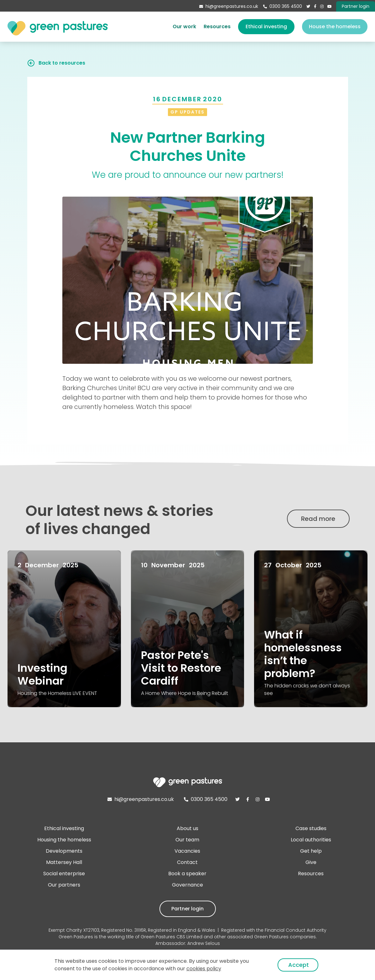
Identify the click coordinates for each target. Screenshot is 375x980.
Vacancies (187, 851)
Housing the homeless (64, 840)
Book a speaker (187, 874)
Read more (318, 519)
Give (311, 862)
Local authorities (311, 840)
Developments (64, 851)
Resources (217, 26)
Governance (187, 885)
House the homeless (335, 26)
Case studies (311, 828)
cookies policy (204, 969)
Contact (187, 862)
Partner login (187, 909)
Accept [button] (299, 965)
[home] (58, 27)
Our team (187, 840)
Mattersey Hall (64, 862)
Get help (311, 851)
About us (187, 828)
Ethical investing (266, 26)
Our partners (64, 885)
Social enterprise (64, 874)
